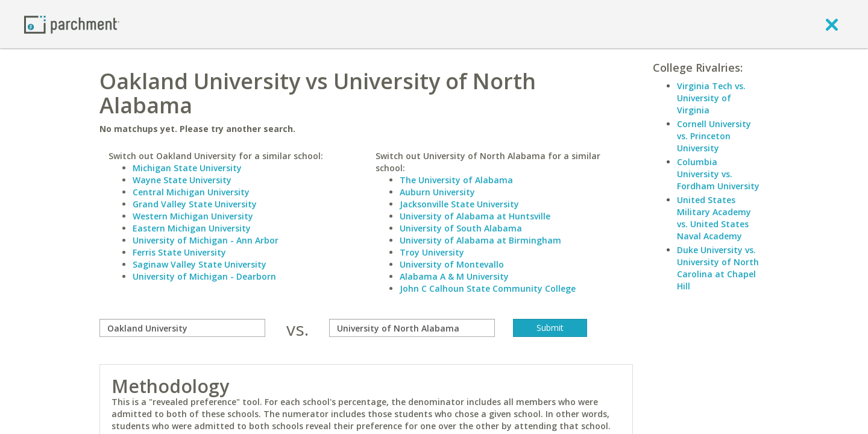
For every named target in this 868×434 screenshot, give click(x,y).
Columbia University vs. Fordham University (718, 174)
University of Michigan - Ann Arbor (206, 240)
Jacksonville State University (459, 204)
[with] (412, 328)
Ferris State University (179, 252)
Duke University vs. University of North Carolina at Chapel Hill (718, 268)
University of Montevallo (452, 264)
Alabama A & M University (454, 276)
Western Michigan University (193, 216)
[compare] (182, 328)
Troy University (432, 252)
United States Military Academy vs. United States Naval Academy (714, 218)
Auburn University (437, 192)
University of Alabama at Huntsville (475, 216)
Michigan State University (187, 168)
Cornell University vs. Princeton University (714, 136)
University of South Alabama (461, 228)
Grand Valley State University (195, 204)
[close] (832, 24)
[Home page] (72, 24)
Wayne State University (182, 180)
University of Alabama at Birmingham (480, 240)
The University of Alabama (456, 180)
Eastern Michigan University (192, 228)
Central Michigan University (191, 192)
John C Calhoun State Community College (488, 288)
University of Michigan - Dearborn (204, 276)
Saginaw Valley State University (200, 264)
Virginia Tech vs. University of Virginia (711, 98)
